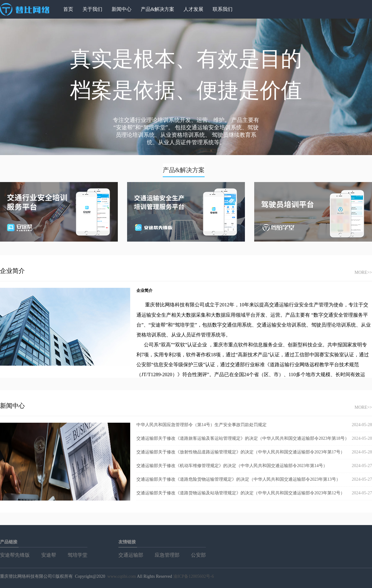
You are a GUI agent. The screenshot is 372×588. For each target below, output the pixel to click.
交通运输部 (131, 555)
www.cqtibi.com (122, 576)
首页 (68, 9)
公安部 (198, 555)
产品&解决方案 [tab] (184, 170)
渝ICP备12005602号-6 (194, 576)
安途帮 (49, 555)
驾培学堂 (77, 555)
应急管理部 (167, 555)
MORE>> (363, 272)
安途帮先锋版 (15, 555)
